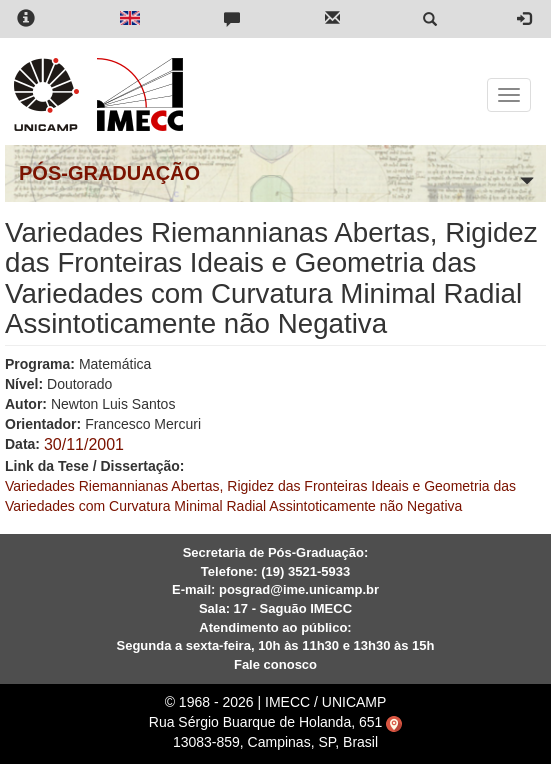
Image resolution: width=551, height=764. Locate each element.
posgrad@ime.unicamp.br (299, 589)
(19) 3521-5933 (305, 571)
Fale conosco (275, 664)
